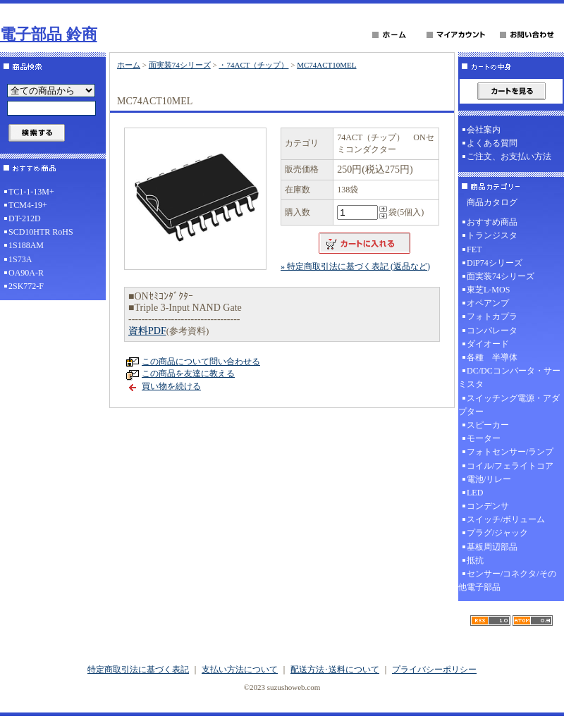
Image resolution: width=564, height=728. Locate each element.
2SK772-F (26, 286)
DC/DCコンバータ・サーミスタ (509, 377)
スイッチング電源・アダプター (509, 405)
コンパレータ (492, 331)
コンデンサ (488, 506)
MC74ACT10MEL (326, 65)
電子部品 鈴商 (49, 34)
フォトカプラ (492, 316)
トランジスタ (492, 235)
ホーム (129, 65)
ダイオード (488, 344)
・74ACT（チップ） (253, 65)
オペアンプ (488, 303)
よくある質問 (492, 143)
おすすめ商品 (492, 222)
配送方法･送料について (335, 670)
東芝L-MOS (488, 290)
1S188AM (26, 245)
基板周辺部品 (492, 547)
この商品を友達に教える (188, 374)
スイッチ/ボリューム (506, 519)
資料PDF (147, 331)
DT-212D (25, 218)
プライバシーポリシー (434, 670)
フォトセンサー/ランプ (510, 452)
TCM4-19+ (28, 205)
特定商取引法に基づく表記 (138, 670)
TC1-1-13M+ (31, 192)
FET (474, 249)
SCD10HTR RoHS (41, 232)
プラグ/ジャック (497, 533)
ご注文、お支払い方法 (509, 156)
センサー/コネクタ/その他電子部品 (507, 580)
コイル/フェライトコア (510, 466)
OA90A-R (26, 273)
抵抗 (475, 560)
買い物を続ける (171, 386)
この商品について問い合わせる (201, 362)
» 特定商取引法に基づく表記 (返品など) (355, 266)
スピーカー (488, 425)
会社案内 (484, 130)
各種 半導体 (492, 357)
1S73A (20, 259)
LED (475, 493)
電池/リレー (489, 479)
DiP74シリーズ (495, 263)
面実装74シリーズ (180, 65)
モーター (484, 438)
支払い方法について (240, 670)
